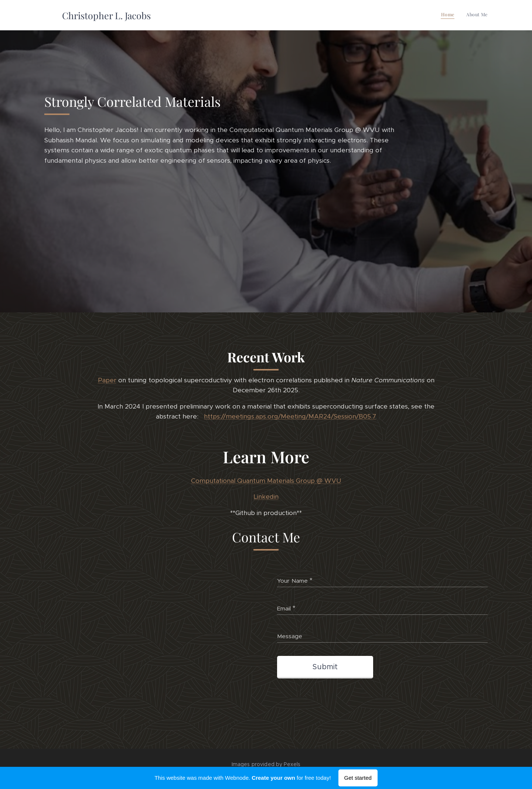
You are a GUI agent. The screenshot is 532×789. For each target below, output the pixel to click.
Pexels (292, 764)
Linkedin (266, 497)
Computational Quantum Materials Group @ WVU (266, 481)
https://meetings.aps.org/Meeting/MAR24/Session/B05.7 (290, 417)
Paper (107, 380)
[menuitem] (478, 15)
